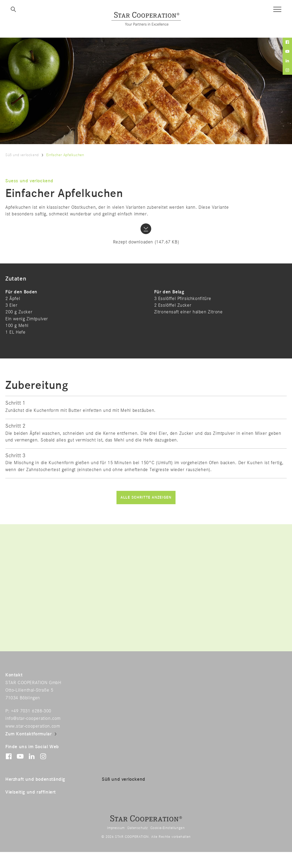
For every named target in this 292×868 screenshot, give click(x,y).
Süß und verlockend (22, 155)
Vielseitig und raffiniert (31, 792)
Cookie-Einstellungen (168, 828)
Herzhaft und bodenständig (35, 779)
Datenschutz (138, 828)
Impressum (116, 828)
